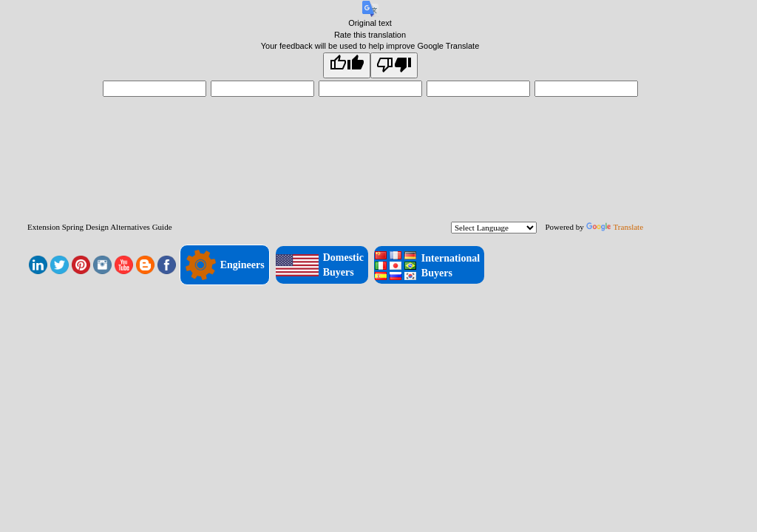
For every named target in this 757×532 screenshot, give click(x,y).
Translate (615, 227)
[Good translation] (347, 65)
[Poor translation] (394, 65)
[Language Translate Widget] (494, 228)
